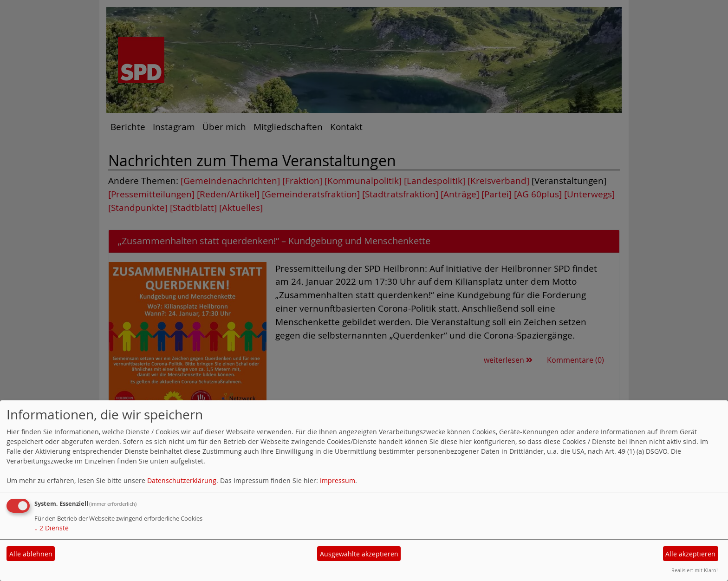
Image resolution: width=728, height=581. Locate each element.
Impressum (338, 480)
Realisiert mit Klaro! (695, 570)
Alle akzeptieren (690, 554)
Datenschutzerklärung (182, 480)
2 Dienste (52, 528)
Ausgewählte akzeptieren (359, 554)
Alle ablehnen (31, 554)
